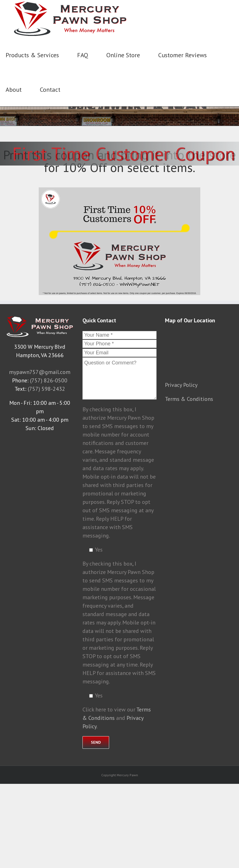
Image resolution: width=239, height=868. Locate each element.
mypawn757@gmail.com (40, 372)
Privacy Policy (181, 385)
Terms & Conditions (189, 399)
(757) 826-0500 (49, 380)
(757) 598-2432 (46, 389)
